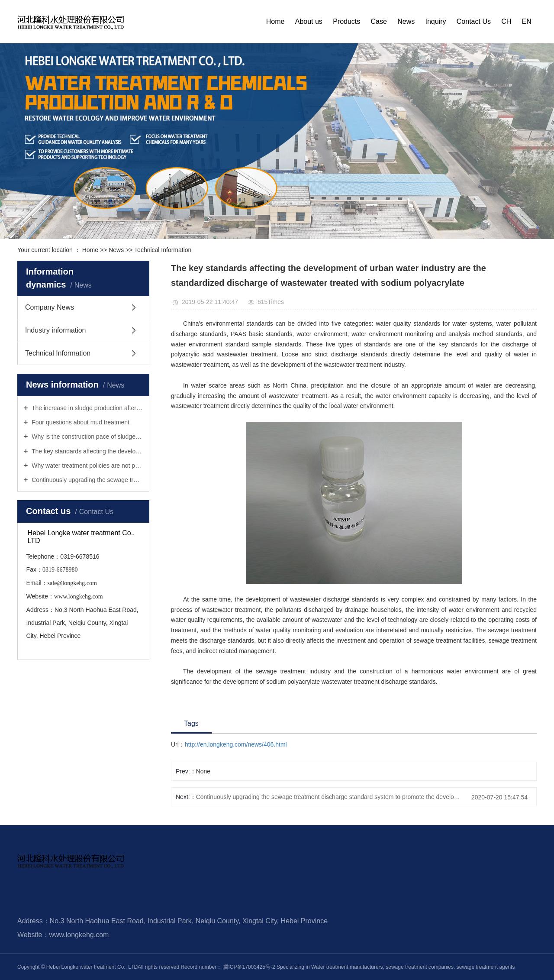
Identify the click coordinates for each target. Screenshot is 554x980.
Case (379, 21)
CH (506, 21)
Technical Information (163, 250)
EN (527, 21)
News (406, 21)
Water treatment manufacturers (347, 967)
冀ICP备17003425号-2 (249, 967)
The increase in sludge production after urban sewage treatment (86, 408)
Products (346, 21)
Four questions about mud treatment (80, 422)
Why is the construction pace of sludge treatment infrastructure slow (86, 437)
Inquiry (436, 21)
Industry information (56, 330)
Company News (50, 307)
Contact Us (474, 21)
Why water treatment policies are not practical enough (86, 466)
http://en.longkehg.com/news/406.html (236, 744)
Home (275, 21)
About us (309, 21)
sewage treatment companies (419, 967)
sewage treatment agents (485, 967)
